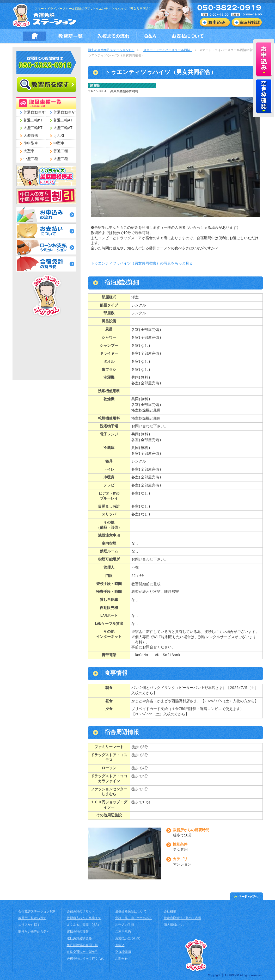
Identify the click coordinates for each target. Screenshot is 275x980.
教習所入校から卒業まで (84, 918)
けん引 (59, 136)
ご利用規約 (123, 932)
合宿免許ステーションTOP (37, 912)
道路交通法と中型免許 (82, 952)
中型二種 (31, 159)
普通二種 (61, 151)
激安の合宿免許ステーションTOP (111, 50)
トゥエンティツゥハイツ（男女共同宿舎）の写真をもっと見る (142, 264)
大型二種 (61, 159)
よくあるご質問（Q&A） (84, 925)
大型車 (29, 151)
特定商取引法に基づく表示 (182, 918)
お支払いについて (128, 939)
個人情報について (176, 925)
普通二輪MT (33, 121)
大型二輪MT (33, 128)
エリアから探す (29, 925)
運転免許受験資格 (79, 939)
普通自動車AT (65, 113)
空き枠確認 (123, 952)
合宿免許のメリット (81, 912)
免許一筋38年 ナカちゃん (134, 918)
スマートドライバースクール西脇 (168, 50)
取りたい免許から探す (34, 932)
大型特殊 (31, 136)
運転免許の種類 (78, 932)
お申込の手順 (125, 925)
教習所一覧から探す (32, 918)
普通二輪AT (63, 121)
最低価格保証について (131, 912)
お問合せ (121, 959)
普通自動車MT (35, 113)
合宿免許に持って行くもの (85, 959)
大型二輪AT (63, 128)
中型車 (59, 143)
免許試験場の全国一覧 (82, 945)
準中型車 (31, 143)
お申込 (120, 945)
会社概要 (170, 912)
